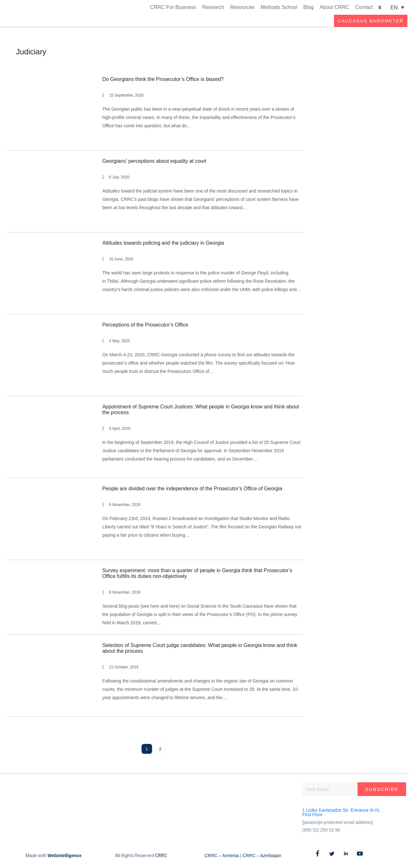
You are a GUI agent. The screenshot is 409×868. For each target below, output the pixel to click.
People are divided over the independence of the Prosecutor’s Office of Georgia (192, 489)
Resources (242, 7)
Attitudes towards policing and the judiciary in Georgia (163, 243)
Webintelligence (65, 856)
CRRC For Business (173, 7)
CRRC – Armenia (222, 856)
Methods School (279, 7)
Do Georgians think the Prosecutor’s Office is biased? (163, 79)
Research (213, 7)
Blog (308, 7)
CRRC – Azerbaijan (262, 856)
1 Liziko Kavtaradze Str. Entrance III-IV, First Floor (341, 812)
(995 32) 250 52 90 (321, 830)
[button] (380, 8)
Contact (364, 7)
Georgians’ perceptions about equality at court (154, 161)
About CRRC (334, 7)
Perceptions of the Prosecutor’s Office (145, 325)
